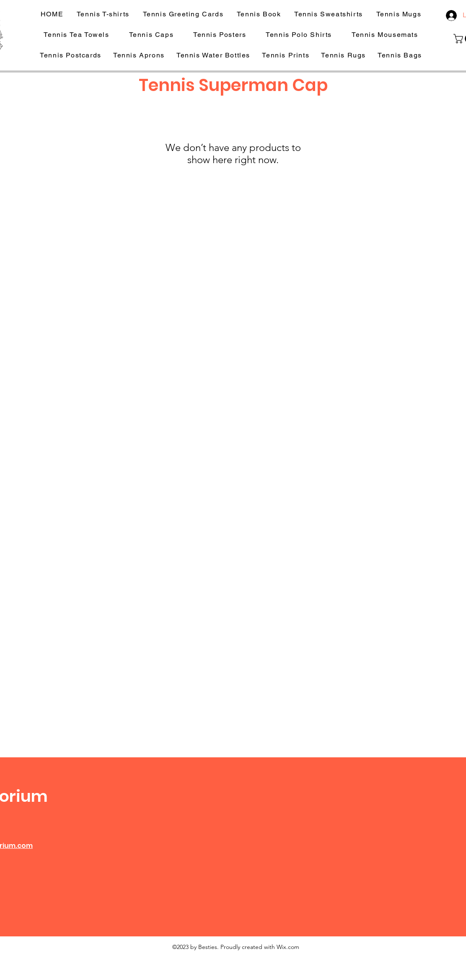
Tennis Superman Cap (233, 85)
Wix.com (288, 947)
